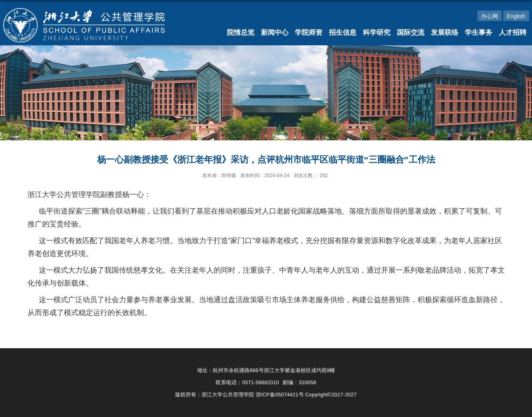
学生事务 (479, 33)
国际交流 (411, 33)
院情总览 (241, 33)
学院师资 (309, 33)
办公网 (490, 16)
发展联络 (445, 33)
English (516, 16)
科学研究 (377, 33)
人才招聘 (513, 33)
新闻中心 (275, 33)
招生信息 (343, 33)
